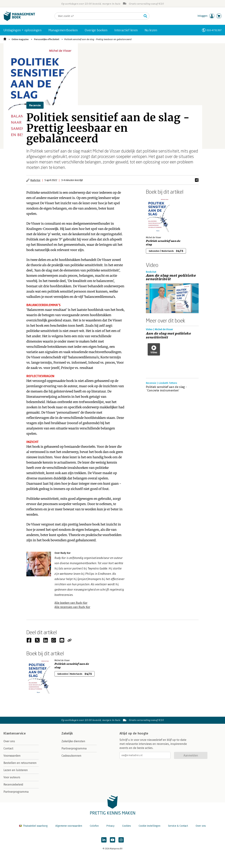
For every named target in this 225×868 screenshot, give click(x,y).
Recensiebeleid (13, 785)
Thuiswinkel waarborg (34, 826)
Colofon (94, 826)
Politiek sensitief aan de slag (163, 243)
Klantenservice (15, 733)
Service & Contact (178, 826)
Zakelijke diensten (73, 741)
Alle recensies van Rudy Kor (72, 607)
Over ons (9, 741)
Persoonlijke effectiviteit (47, 39)
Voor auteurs (12, 777)
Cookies (127, 826)
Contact (8, 748)
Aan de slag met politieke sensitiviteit (168, 335)
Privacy (110, 826)
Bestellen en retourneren (20, 763)
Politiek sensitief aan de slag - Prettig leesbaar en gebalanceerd (98, 39)
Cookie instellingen (150, 826)
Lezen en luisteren (16, 770)
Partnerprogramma (16, 792)
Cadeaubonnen (71, 756)
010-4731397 (214, 30)
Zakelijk (67, 733)
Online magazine (20, 39)
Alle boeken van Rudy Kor (71, 603)
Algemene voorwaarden (69, 826)
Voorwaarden (12, 756)
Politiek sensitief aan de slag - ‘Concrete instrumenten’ (166, 389)
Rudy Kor (35, 180)
